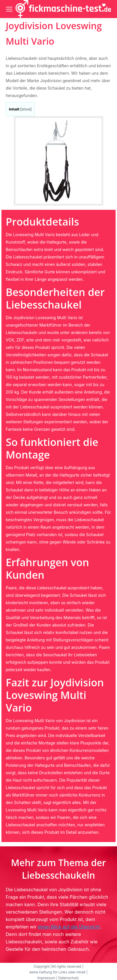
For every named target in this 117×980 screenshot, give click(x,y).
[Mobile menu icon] (9, 9)
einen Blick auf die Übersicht (69, 927)
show (26, 109)
